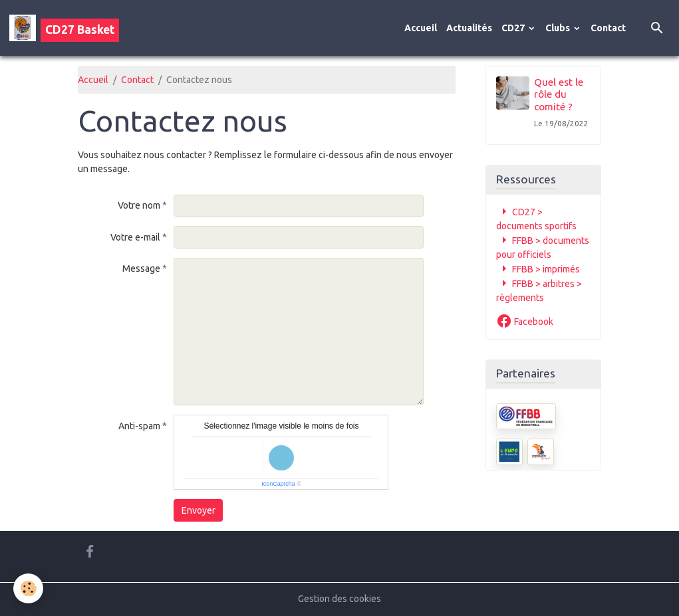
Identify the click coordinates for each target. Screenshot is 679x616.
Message (141, 268)
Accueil (421, 28)
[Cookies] (28, 588)
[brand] (64, 28)
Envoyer (199, 510)
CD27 (514, 28)
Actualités (469, 28)
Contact (608, 28)
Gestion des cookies (339, 599)
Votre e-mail (135, 237)
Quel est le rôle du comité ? (559, 94)
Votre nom (139, 205)
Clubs (559, 28)
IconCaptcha (278, 484)
